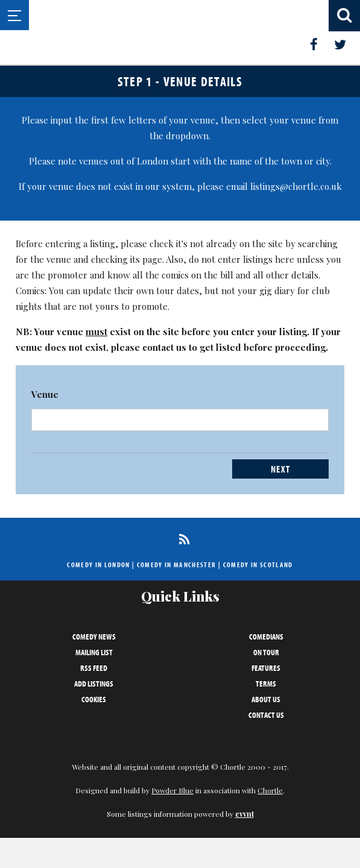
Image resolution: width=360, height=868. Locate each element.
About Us (266, 699)
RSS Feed (94, 668)
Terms (266, 684)
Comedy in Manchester (177, 565)
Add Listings (94, 684)
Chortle (270, 790)
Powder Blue (172, 790)
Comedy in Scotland (258, 565)
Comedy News (94, 637)
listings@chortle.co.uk (296, 186)
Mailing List (94, 652)
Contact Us (266, 715)
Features (266, 668)
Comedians (266, 637)
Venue (45, 394)
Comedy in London (98, 565)
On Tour (266, 652)
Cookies (94, 699)
